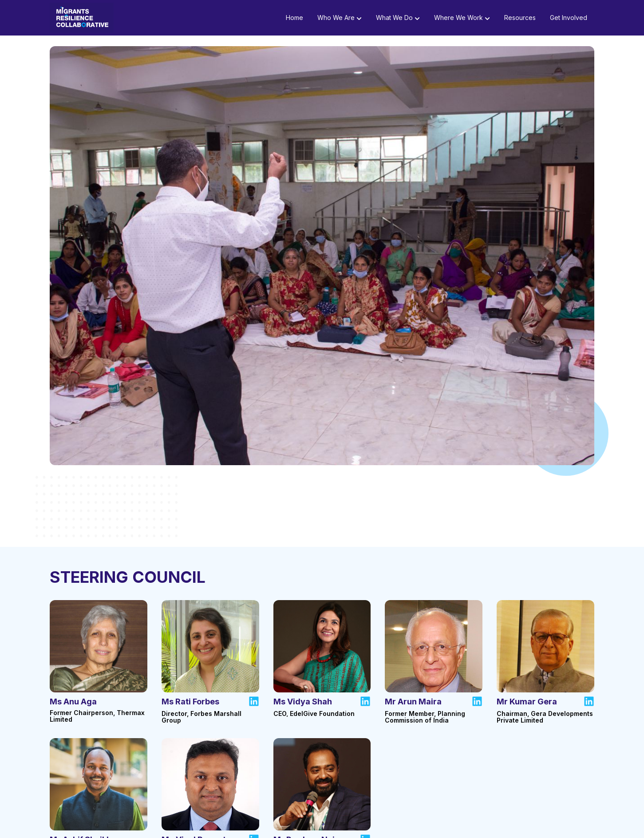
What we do (398, 20)
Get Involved (569, 20)
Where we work (462, 20)
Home (294, 20)
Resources (520, 20)
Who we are (340, 20)
